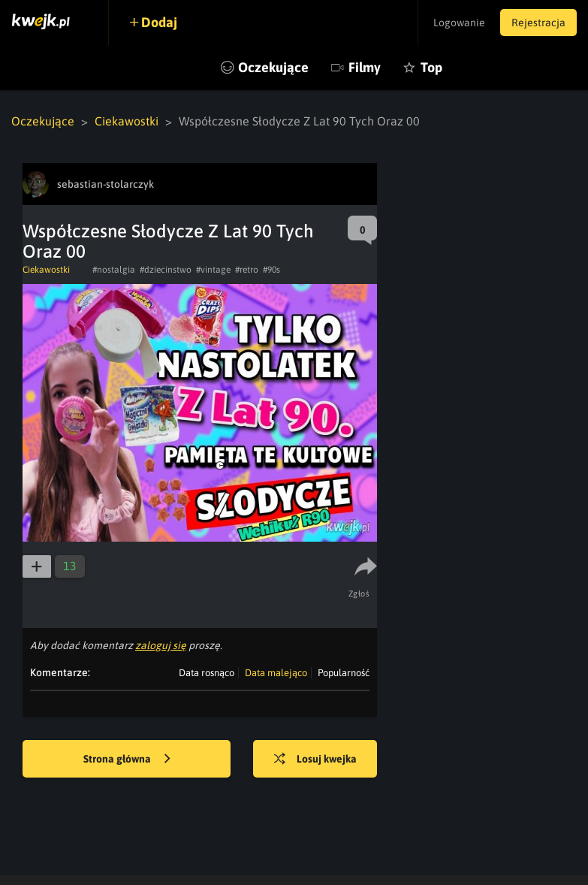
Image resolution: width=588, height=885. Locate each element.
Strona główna (127, 760)
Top (431, 67)
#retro (247, 270)
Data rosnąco (207, 673)
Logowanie (459, 23)
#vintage (213, 270)
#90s (271, 270)
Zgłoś (359, 594)
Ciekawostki (127, 121)
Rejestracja (538, 23)
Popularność (344, 673)
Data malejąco (276, 673)
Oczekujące (273, 67)
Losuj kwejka (315, 760)
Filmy (365, 67)
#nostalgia (114, 270)
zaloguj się (161, 645)
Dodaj (159, 22)
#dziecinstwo (166, 270)
